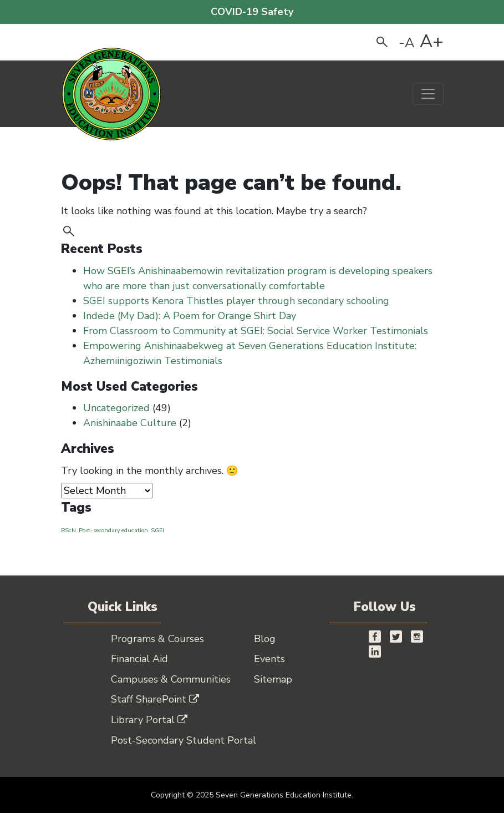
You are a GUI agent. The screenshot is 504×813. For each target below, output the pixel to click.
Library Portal (149, 720)
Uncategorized (116, 408)
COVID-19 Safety (252, 12)
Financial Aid (139, 659)
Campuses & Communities (171, 679)
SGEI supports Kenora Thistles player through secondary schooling (238, 301)
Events (269, 659)
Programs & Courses (157, 639)
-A (407, 43)
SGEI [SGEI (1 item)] (157, 530)
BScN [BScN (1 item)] (68, 530)
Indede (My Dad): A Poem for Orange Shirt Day (190, 316)
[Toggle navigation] (428, 94)
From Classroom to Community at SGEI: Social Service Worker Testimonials (256, 331)
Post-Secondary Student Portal (184, 740)
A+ (432, 42)
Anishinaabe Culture (130, 423)
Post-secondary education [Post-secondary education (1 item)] (113, 530)
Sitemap (273, 679)
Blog (265, 639)
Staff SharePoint (155, 699)
